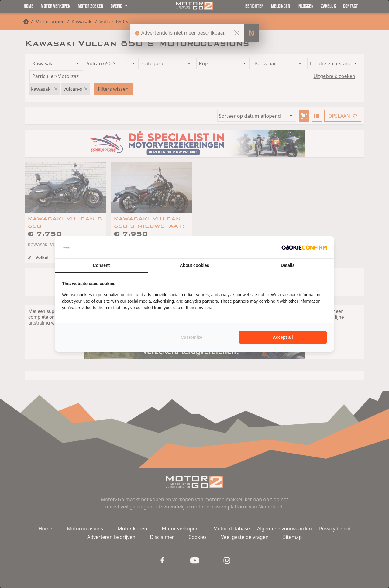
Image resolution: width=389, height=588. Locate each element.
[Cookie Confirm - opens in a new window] (304, 247)
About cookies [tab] (194, 265)
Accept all (283, 337)
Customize (192, 337)
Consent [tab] (101, 265)
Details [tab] (288, 265)
